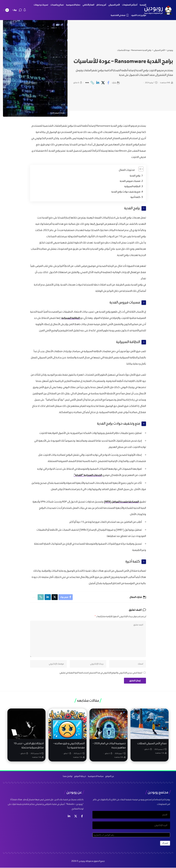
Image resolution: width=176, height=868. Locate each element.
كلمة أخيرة (135, 197)
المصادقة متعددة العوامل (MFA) (121, 502)
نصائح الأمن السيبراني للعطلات (152, 744)
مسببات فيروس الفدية (130, 181)
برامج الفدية (135, 176)
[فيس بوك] (82, 817)
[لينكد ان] (69, 817)
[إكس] (76, 817)
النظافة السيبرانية (132, 186)
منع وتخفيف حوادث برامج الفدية (126, 192)
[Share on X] (103, 83)
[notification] (25, 10)
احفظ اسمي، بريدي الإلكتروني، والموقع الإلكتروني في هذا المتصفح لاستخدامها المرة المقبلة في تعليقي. (101, 674)
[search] (20, 10)
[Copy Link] (92, 83)
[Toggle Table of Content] (140, 169)
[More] (87, 83)
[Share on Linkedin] (98, 83)
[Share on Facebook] (108, 83)
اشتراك (165, 845)
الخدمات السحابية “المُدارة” (88, 475)
